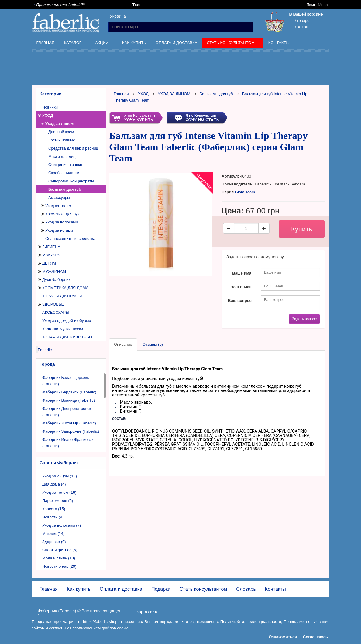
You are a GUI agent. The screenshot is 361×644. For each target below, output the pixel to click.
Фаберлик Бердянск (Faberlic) (69, 392)
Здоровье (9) (54, 542)
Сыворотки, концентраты (71, 181)
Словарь (246, 589)
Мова (323, 5)
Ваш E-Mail (241, 287)
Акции (102, 44)
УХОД (48, 115)
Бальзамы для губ (216, 94)
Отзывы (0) (153, 344)
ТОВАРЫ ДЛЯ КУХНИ (62, 296)
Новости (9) (53, 517)
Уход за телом (58, 206)
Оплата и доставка (176, 43)
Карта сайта (147, 612)
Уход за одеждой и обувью (67, 321)
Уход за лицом (59, 124)
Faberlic (45, 350)
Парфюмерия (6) (58, 501)
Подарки (161, 589)
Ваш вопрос (240, 301)
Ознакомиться (283, 637)
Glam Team (245, 192)
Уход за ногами (59, 230)
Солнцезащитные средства (70, 239)
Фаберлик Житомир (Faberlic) (69, 423)
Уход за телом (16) (59, 492)
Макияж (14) (53, 533)
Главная (46, 43)
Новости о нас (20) (59, 566)
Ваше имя (242, 273)
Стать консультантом (231, 44)
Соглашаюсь (315, 637)
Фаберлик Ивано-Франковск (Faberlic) (68, 443)
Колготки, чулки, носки (63, 329)
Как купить (134, 43)
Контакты (279, 43)
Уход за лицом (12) (60, 476)
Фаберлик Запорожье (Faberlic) (71, 431)
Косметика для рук (62, 214)
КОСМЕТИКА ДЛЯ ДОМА (65, 288)
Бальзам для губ (65, 189)
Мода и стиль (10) (59, 558)
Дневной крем (61, 132)
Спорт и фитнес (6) (60, 550)
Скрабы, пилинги (64, 173)
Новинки (50, 107)
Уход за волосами (62, 222)
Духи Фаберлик (56, 280)
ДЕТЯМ (49, 263)
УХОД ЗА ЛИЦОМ (174, 94)
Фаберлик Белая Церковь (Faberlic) (66, 381)
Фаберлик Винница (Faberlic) (69, 400)
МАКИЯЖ (51, 255)
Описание (123, 344)
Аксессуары (59, 197)
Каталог (73, 44)
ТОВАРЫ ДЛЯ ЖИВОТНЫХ (67, 337)
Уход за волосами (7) (62, 525)
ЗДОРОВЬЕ (53, 304)
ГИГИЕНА (51, 247)
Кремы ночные (62, 140)
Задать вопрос (304, 319)
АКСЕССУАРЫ (56, 312)
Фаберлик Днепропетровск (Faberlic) (67, 412)
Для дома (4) (54, 484)
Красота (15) (54, 509)
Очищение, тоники (65, 165)
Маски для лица (63, 156)
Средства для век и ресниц (73, 148)
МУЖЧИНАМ (54, 271)
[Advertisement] (196, 70)
